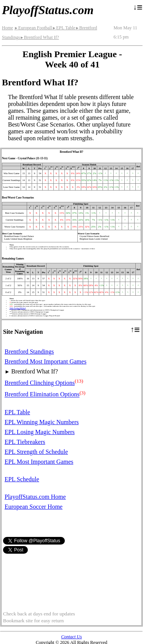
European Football (33, 28)
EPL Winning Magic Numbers (42, 422)
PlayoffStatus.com (48, 10)
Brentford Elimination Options (42, 395)
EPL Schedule (22, 479)
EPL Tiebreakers (25, 442)
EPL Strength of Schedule (36, 452)
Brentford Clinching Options (40, 383)
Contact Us (71, 637)
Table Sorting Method (18, 308)
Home (7, 28)
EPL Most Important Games (39, 462)
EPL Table (64, 28)
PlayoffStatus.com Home (35, 497)
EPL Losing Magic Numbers (40, 432)
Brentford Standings (29, 352)
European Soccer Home (34, 507)
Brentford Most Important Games (46, 361)
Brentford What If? (39, 37)
